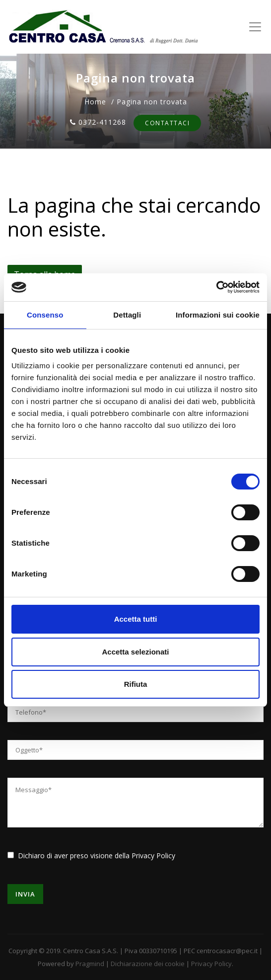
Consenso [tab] (45, 315)
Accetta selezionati (135, 652)
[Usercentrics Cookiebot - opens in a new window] (216, 287)
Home (95, 102)
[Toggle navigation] (255, 27)
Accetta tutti (136, 619)
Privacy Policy (153, 856)
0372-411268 (98, 122)
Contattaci (167, 123)
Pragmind (90, 964)
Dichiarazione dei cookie (148, 964)
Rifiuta (136, 684)
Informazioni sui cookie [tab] (218, 315)
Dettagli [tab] (127, 315)
